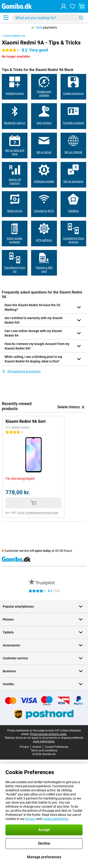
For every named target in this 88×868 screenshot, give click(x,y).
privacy (31, 819)
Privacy (24, 747)
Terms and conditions (44, 751)
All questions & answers (21, 371)
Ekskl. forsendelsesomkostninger (38, 513)
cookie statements (55, 819)
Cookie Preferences (57, 747)
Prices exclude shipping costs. (49, 734)
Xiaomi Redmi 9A (15, 36)
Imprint (37, 747)
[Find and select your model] (48, 18)
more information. (44, 741)
